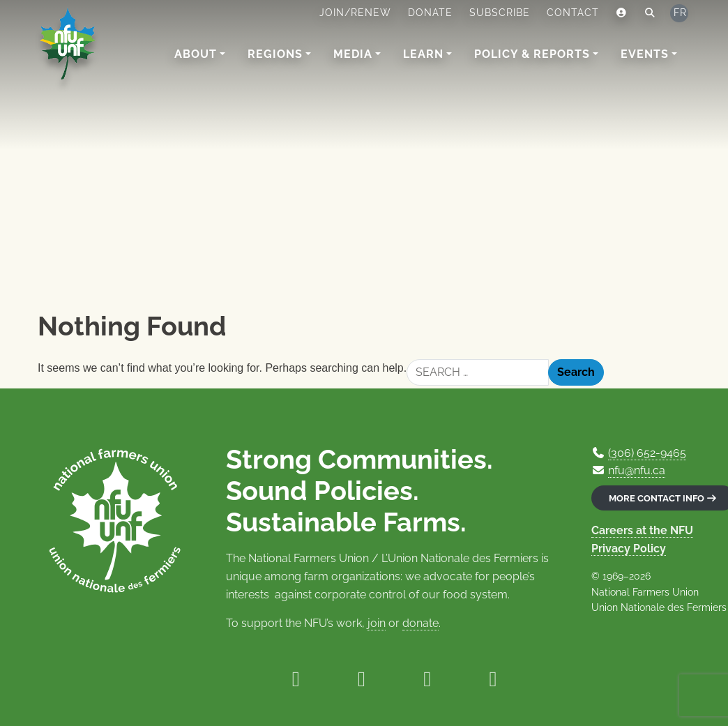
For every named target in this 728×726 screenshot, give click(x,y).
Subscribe (500, 13)
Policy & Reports (532, 54)
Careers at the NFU (642, 530)
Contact (573, 13)
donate (420, 623)
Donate (430, 13)
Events (645, 54)
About (196, 54)
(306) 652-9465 (647, 453)
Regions (275, 54)
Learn (423, 54)
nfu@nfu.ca (637, 470)
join (377, 623)
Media (353, 54)
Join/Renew (355, 13)
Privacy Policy (629, 549)
